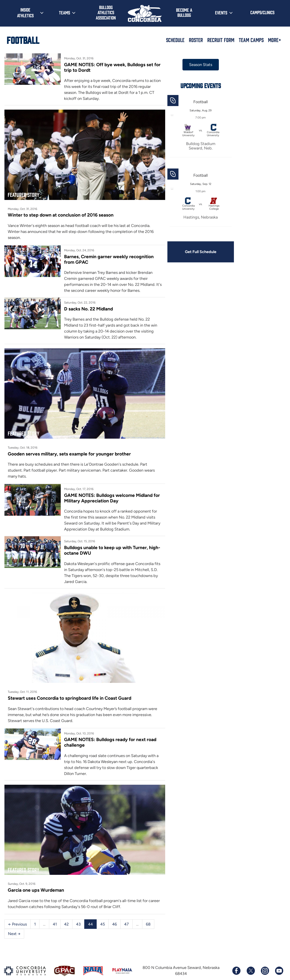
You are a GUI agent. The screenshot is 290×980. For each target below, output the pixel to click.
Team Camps (251, 40)
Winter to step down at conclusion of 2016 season (61, 212)
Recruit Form (221, 40)
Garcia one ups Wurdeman (36, 877)
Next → (14, 921)
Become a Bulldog (184, 12)
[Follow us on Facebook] (236, 958)
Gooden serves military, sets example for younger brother (70, 447)
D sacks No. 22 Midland (87, 306)
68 (148, 911)
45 (103, 911)
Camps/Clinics (262, 12)
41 (55, 911)
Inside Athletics (25, 12)
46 (115, 911)
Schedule (175, 40)
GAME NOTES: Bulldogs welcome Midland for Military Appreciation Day (107, 492)
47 (126, 911)
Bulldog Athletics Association (106, 12)
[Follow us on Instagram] (265, 958)
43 (78, 911)
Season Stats (194, 65)
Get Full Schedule (194, 252)
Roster (196, 40)
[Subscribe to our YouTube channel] (279, 958)
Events (221, 12)
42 (66, 911)
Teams (65, 12)
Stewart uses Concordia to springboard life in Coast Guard (71, 689)
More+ (275, 40)
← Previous (18, 911)
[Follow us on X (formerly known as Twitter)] (251, 958)
